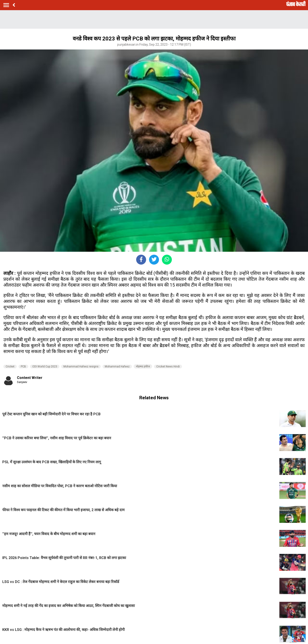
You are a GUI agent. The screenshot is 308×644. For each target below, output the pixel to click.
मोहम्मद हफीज (143, 367)
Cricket (10, 367)
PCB (23, 367)
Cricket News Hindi (168, 367)
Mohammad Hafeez (117, 367)
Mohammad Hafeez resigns (81, 367)
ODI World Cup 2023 (45, 367)
